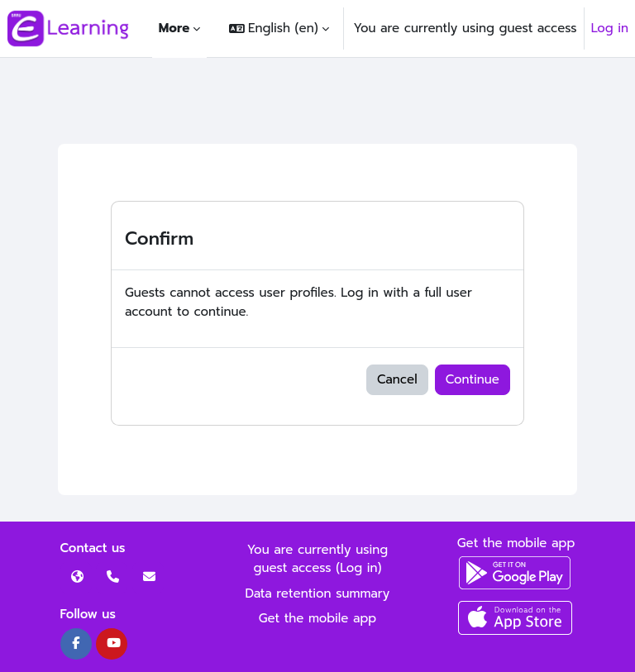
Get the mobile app (318, 618)
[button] (279, 29)
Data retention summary (318, 593)
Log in (610, 28)
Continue (473, 379)
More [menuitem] (174, 28)
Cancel (397, 379)
